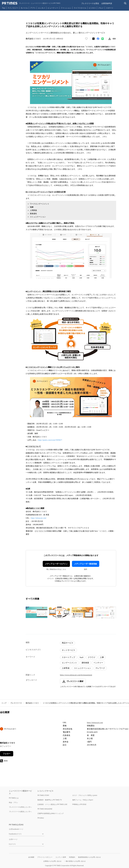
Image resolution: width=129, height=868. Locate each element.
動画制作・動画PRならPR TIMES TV (50, 800)
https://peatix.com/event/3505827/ (50, 440)
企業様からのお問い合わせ (52, 861)
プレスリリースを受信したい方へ (20, 807)
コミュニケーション (82, 668)
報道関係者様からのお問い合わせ (89, 857)
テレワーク (100, 668)
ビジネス (92, 8)
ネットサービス (68, 650)
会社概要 (31, 857)
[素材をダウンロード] (110, 39)
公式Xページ (13, 839)
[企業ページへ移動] (8, 730)
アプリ (33, 8)
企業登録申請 (107, 3)
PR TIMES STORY (43, 795)
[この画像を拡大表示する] (37, 612)
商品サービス (68, 643)
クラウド (92, 657)
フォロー (7, 754)
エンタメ (42, 8)
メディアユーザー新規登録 (86, 564)
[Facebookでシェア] (98, 39)
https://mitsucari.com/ (39, 518)
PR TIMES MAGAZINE (45, 809)
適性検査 (85, 663)
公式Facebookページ (16, 829)
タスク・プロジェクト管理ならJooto (85, 795)
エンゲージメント (69, 663)
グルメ (101, 8)
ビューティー (53, 8)
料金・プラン (13, 802)
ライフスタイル (80, 8)
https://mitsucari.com (95, 723)
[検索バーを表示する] (125, 3)
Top (4, 8)
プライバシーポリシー (45, 857)
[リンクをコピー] (114, 39)
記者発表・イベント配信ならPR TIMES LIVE (52, 804)
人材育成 (66, 668)
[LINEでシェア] (103, 39)
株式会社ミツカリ (32, 703)
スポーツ (110, 8)
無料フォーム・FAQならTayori (83, 800)
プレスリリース (16, 703)
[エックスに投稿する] (93, 39)
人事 (102, 657)
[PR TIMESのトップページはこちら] (31, 3)
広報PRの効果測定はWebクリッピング (51, 813)
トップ (4, 703)
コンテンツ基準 (61, 857)
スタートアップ (68, 657)
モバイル (24, 8)
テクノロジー (13, 8)
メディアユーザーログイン (56, 564)
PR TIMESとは (14, 798)
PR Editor (41, 818)
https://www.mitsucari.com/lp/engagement (76, 675)
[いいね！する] (86, 39)
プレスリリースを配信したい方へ (20, 812)
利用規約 (72, 857)
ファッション (66, 8)
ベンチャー (98, 663)
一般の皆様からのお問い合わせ (75, 861)
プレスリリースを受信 (90, 3)
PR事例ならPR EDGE (79, 804)
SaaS (82, 657)
